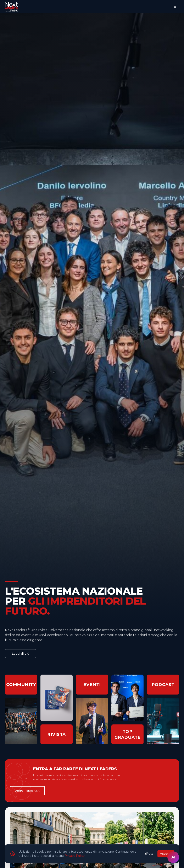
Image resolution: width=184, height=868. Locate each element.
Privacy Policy (75, 856)
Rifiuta (148, 854)
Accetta (166, 854)
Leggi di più (21, 654)
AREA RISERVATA (27, 791)
